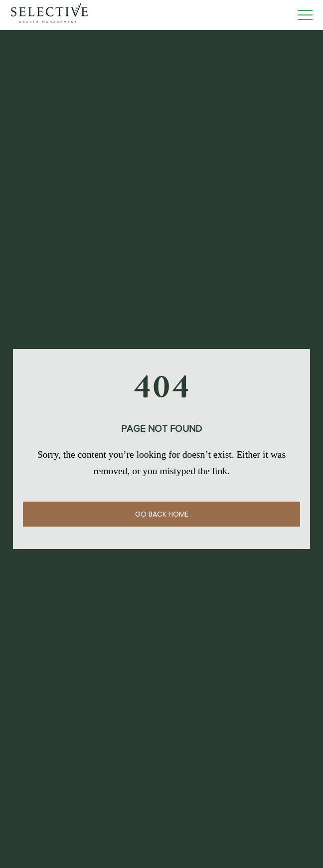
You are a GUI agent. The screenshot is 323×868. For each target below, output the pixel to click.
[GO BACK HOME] (161, 514)
